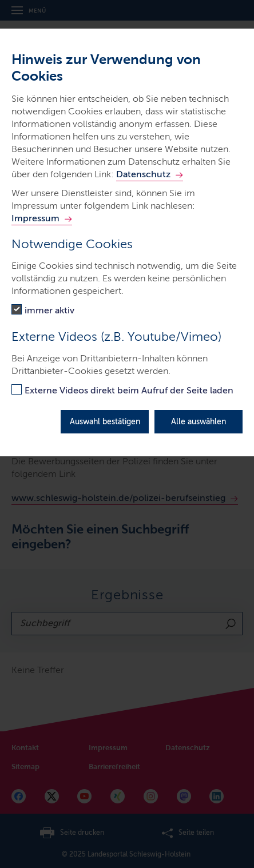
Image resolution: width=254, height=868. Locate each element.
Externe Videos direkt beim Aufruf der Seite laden (129, 390)
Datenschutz (143, 174)
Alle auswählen (199, 422)
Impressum (35, 218)
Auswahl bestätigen (105, 422)
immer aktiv (49, 310)
